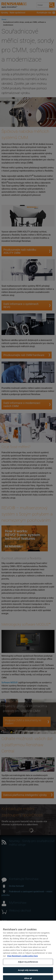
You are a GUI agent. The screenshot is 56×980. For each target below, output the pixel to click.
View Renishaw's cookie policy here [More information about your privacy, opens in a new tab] (22, 959)
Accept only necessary (28, 973)
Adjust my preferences (28, 965)
